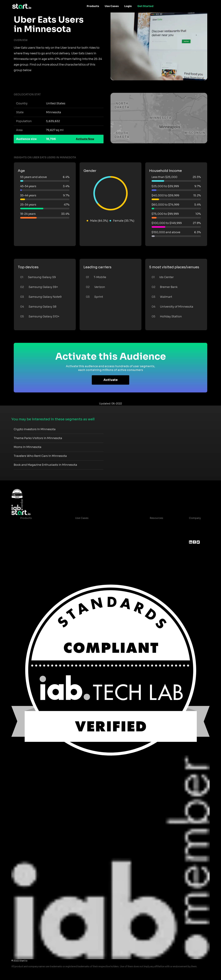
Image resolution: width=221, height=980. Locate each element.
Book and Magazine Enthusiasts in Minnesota (45, 465)
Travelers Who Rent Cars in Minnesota (40, 456)
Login (128, 6)
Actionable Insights (33, 562)
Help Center (155, 549)
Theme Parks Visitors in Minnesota (38, 438)
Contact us (154, 543)
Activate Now (85, 139)
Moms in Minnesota (28, 447)
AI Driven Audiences (33, 537)
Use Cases (112, 6)
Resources (156, 518)
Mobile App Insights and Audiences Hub (101, 531)
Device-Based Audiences (36, 531)
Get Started (145, 6)
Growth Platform (31, 549)
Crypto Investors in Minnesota (35, 429)
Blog (150, 531)
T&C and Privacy (157, 537)
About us (195, 524)
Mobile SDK (28, 556)
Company (195, 518)
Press (193, 537)
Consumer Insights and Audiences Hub (100, 524)
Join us (194, 531)
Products (93, 6)
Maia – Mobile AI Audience (37, 524)
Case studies (155, 524)
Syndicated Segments (34, 543)
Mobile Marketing (86, 537)
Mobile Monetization (88, 543)
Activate (111, 380)
